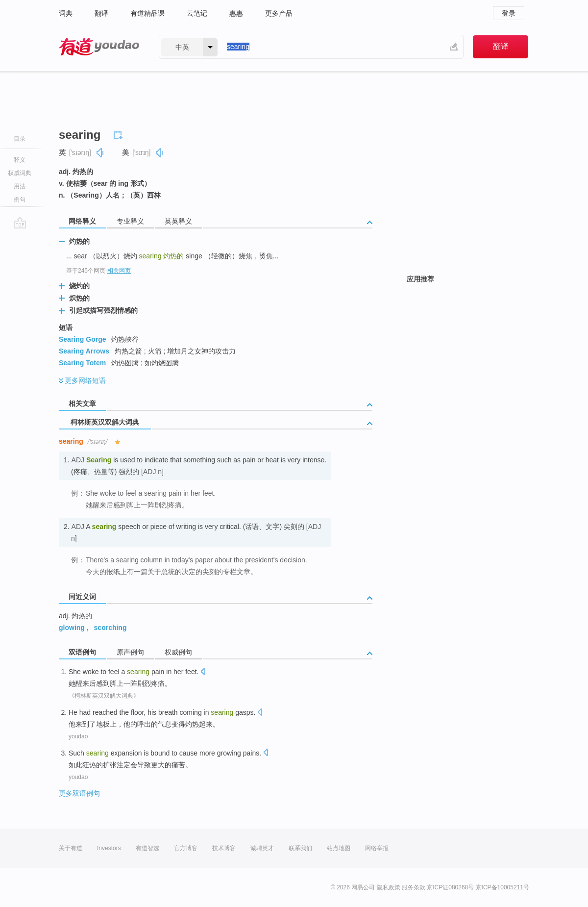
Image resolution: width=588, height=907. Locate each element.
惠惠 (236, 13)
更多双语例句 (79, 793)
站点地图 (339, 848)
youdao (78, 736)
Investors (109, 848)
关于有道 (71, 848)
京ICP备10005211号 (502, 887)
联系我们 (300, 848)
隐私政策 (389, 887)
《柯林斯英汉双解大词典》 (104, 696)
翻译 (101, 13)
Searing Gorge (82, 339)
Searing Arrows (84, 351)
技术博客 (224, 848)
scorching (110, 628)
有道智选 (147, 848)
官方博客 (186, 848)
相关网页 (119, 271)
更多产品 (279, 13)
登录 (509, 13)
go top (20, 223)
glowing (72, 628)
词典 (66, 13)
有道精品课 (147, 13)
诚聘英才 (262, 848)
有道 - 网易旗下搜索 (99, 47)
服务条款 (414, 887)
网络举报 (377, 848)
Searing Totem (82, 363)
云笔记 (197, 13)
